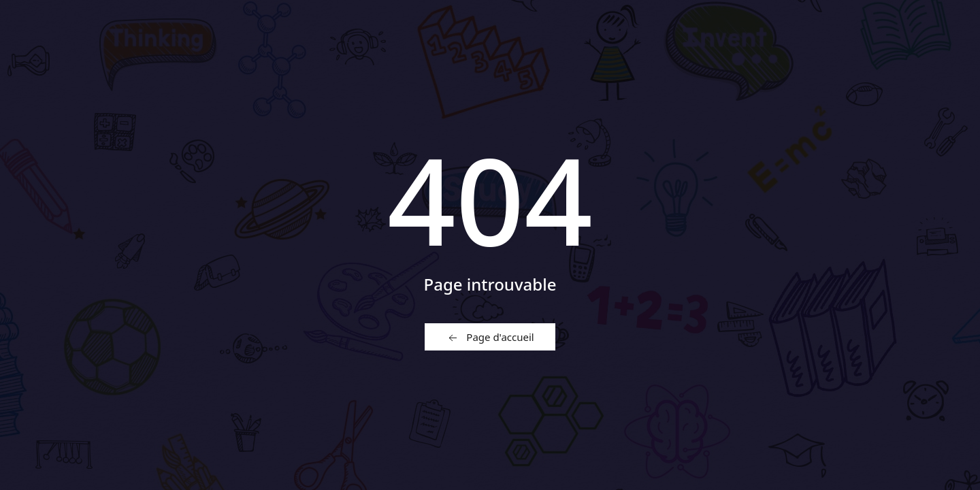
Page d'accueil (490, 338)
